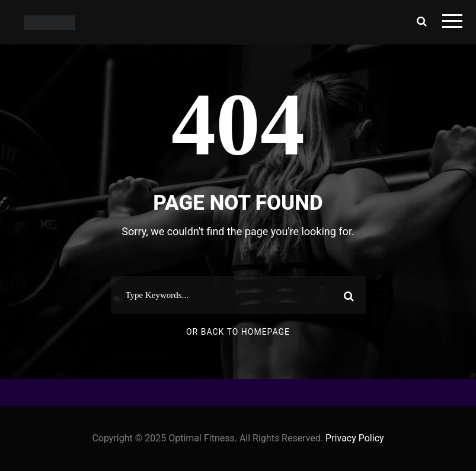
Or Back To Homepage (238, 332)
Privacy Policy (355, 438)
